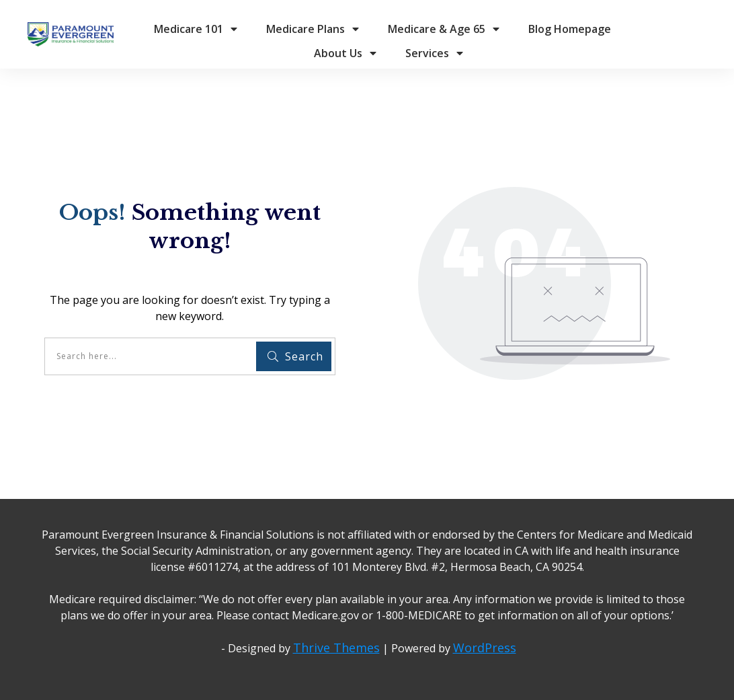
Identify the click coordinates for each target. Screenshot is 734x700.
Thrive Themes (336, 648)
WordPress (485, 648)
